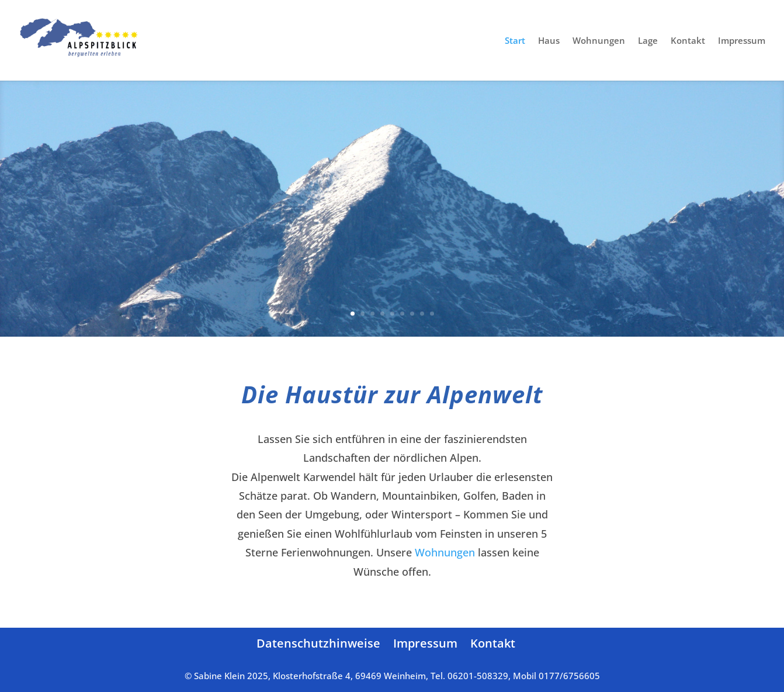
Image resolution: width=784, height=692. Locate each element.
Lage (648, 41)
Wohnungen (599, 41)
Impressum (742, 41)
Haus (549, 41)
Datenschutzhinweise (318, 643)
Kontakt (688, 41)
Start (515, 41)
